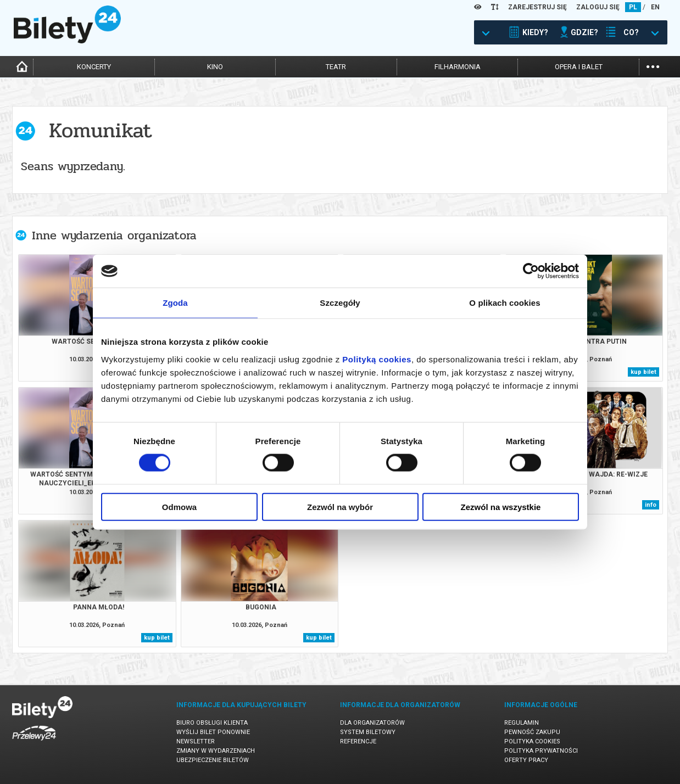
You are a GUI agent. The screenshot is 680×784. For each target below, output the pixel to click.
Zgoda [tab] (175, 303)
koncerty (94, 67)
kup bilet (643, 372)
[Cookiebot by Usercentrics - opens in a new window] (531, 271)
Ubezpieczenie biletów (213, 760)
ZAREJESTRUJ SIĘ (537, 7)
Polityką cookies (377, 359)
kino (215, 67)
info (651, 505)
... (653, 66)
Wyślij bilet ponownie (213, 732)
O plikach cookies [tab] (505, 303)
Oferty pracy (526, 760)
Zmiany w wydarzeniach (216, 751)
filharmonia (458, 67)
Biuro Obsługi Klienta (212, 723)
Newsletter (196, 741)
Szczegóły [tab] (340, 303)
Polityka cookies (532, 741)
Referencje (358, 741)
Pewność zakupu (532, 732)
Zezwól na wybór (340, 506)
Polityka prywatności (541, 751)
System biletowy (368, 732)
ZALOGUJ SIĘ (598, 7)
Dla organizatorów (372, 723)
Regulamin (522, 723)
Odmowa (179, 506)
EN (655, 7)
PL (633, 7)
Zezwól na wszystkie (501, 506)
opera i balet (579, 67)
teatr (336, 67)
